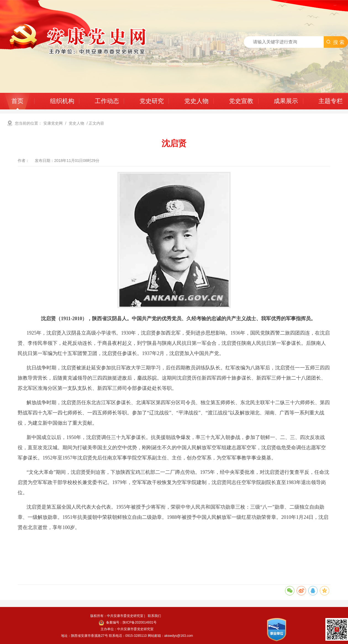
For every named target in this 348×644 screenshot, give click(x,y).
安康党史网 (53, 123)
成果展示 (286, 101)
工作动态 (107, 101)
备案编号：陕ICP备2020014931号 (128, 622)
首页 (17, 101)
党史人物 (196, 101)
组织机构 (62, 101)
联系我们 (154, 616)
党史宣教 (241, 101)
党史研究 (152, 101)
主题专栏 (331, 101)
